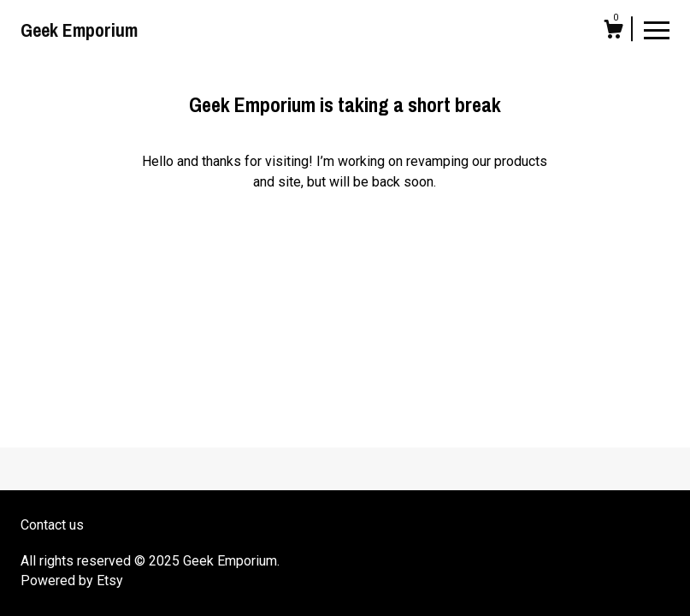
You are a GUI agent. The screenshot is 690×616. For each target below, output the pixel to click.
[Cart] (613, 32)
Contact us (52, 525)
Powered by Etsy (72, 580)
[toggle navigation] (657, 29)
